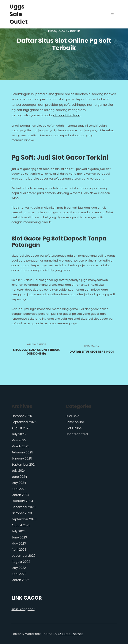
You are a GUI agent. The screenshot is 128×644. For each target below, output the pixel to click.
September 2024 (24, 465)
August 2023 (21, 525)
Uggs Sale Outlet (19, 14)
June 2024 (19, 477)
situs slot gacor (23, 609)
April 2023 (19, 550)
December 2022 (24, 556)
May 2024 (19, 483)
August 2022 (21, 562)
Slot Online (74, 428)
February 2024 (22, 501)
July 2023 (19, 531)
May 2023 (19, 543)
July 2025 (19, 434)
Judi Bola (73, 416)
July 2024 (19, 471)
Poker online (75, 422)
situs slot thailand (67, 115)
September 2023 (24, 519)
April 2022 (19, 574)
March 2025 (20, 446)
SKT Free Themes (71, 634)
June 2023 (19, 537)
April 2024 (19, 489)
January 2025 (22, 458)
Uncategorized (77, 434)
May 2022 (19, 568)
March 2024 (20, 495)
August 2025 (21, 428)
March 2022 (20, 580)
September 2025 (24, 422)
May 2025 (19, 440)
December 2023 (24, 507)
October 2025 (22, 416)
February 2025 (22, 452)
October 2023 (22, 513)
